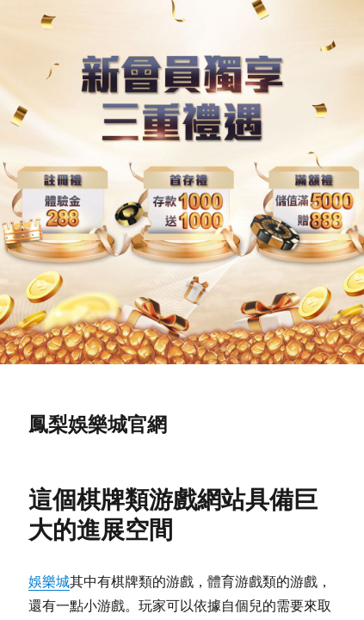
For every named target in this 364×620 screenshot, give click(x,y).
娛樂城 (49, 581)
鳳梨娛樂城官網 (98, 425)
